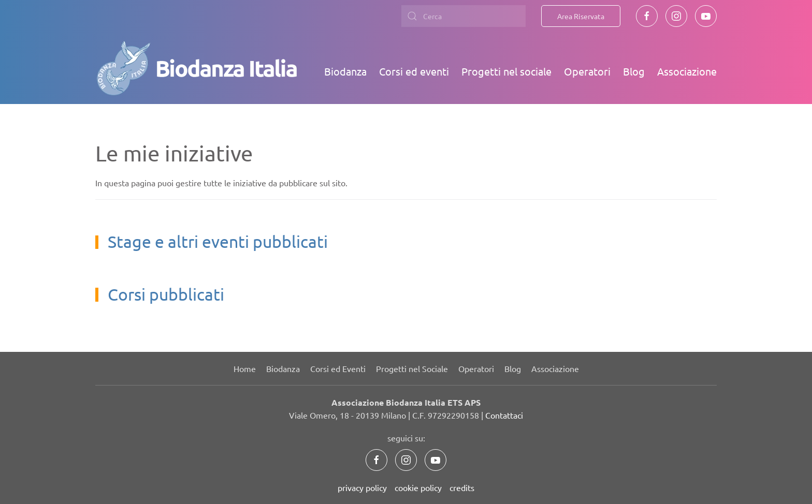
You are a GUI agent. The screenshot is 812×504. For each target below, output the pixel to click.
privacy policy (362, 487)
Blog (634, 71)
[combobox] (463, 16)
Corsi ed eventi (414, 71)
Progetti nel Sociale (412, 368)
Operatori (587, 71)
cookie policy (418, 487)
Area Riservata (581, 16)
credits (462, 487)
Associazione (687, 71)
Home (245, 368)
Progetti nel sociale (506, 71)
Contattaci (504, 415)
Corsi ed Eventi (338, 368)
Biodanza (345, 71)
